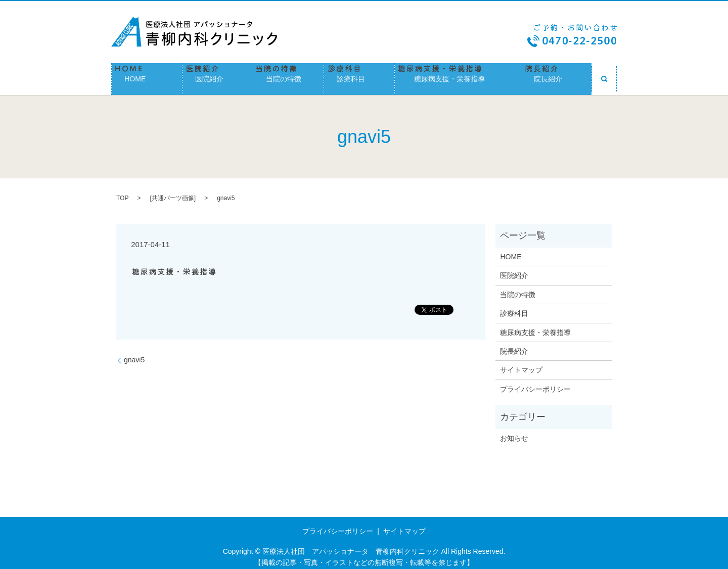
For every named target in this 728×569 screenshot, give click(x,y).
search (604, 76)
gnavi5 (134, 354)
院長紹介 (556, 76)
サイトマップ (521, 364)
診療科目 (359, 76)
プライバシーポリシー (535, 383)
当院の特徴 (288, 76)
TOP (122, 192)
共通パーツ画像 (173, 192)
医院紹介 (218, 76)
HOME (147, 76)
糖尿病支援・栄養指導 (458, 76)
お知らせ (514, 432)
